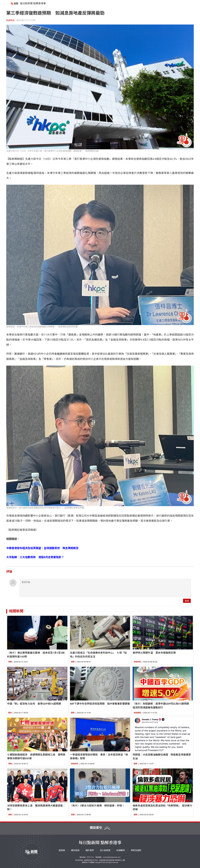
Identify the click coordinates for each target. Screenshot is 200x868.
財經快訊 (10, 20)
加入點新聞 (105, 850)
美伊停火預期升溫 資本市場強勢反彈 (154, 653)
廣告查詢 (75, 850)
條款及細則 (136, 850)
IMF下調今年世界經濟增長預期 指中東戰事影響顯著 (100, 704)
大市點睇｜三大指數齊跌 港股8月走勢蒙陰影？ (35, 557)
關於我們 (90, 850)
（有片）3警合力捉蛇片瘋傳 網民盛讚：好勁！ (97, 806)
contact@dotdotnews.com (112, 857)
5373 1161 (90, 857)
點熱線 (62, 850)
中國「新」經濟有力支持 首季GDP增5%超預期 (34, 704)
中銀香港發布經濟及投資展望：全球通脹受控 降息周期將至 (42, 548)
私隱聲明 (121, 850)
